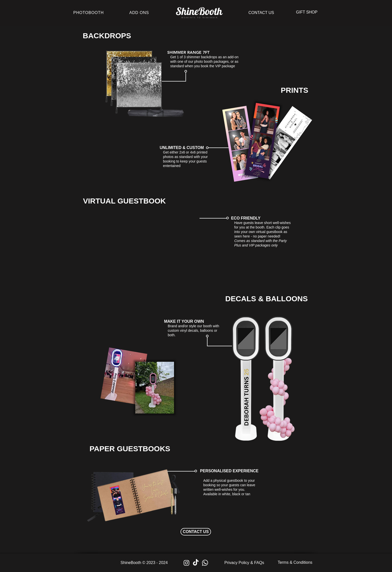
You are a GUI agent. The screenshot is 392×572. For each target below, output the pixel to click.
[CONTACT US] (261, 13)
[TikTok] (196, 563)
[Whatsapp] (205, 563)
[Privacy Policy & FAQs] (244, 563)
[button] (307, 12)
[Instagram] (186, 563)
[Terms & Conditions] (295, 562)
